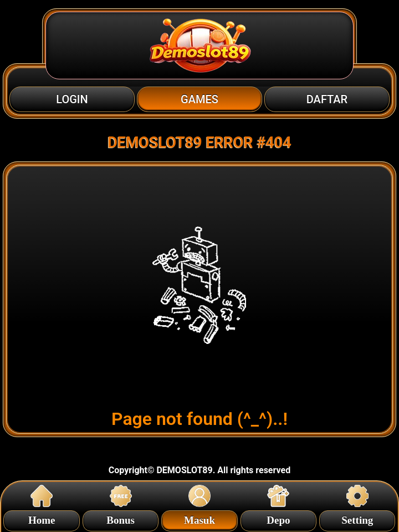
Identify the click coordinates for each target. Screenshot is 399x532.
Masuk (199, 518)
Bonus (121, 518)
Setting (357, 518)
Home (42, 518)
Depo (278, 518)
